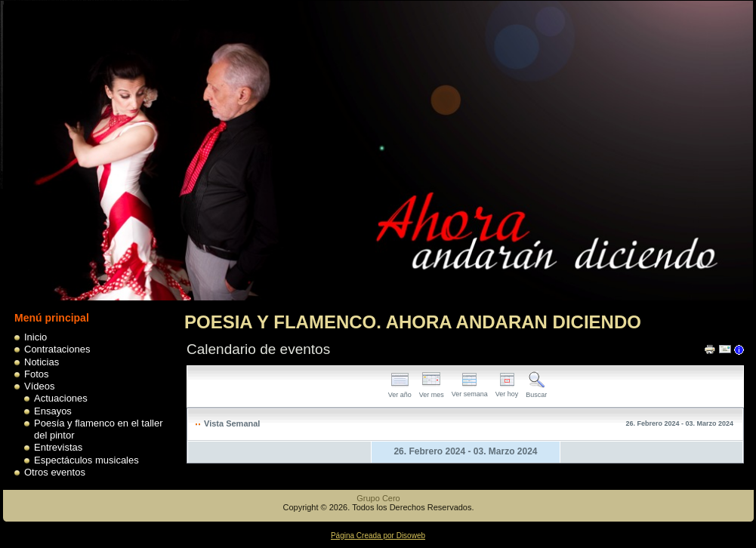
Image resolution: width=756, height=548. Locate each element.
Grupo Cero (378, 498)
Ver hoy (507, 390)
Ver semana (470, 390)
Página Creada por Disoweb (378, 536)
